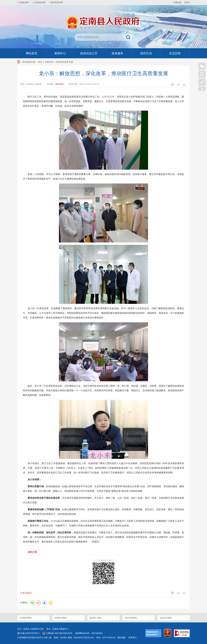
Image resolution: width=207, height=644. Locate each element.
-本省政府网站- (26, 618)
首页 (40, 62)
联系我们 (133, 638)
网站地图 (121, 638)
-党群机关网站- (61, 618)
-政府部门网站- (96, 618)
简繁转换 (178, 2)
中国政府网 (24, 2)
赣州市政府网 (57, 2)
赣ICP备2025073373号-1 (28, 633)
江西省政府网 (40, 2)
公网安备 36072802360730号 (59, 633)
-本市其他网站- (131, 618)
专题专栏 (49, 62)
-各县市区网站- (166, 618)
